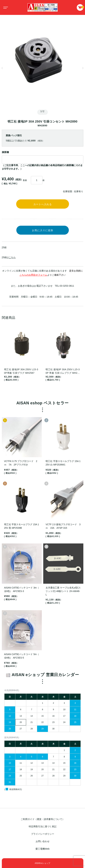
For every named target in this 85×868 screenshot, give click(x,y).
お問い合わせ (43, 841)
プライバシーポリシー (43, 834)
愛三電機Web (42, 849)
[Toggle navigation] (5, 7)
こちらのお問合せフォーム (33, 275)
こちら (12, 257)
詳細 (4, 247)
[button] (2, 68)
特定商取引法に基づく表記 (43, 826)
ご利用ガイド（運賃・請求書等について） (43, 819)
